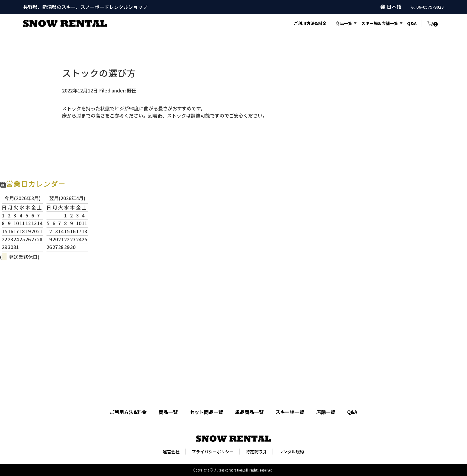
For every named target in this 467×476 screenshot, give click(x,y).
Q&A (412, 23)
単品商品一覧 (249, 412)
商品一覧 (344, 23)
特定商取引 (256, 452)
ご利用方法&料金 (310, 23)
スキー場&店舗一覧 (380, 23)
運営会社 (171, 452)
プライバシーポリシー (213, 452)
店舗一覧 (326, 412)
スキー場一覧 (290, 412)
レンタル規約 (291, 452)
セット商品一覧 (206, 412)
